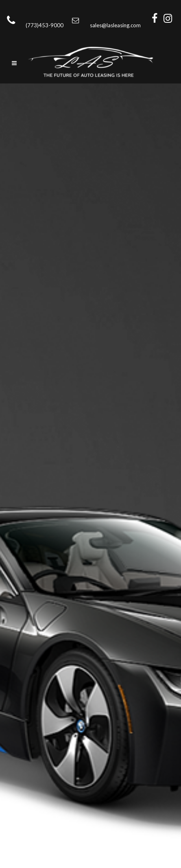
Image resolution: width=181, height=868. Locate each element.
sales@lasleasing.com (115, 25)
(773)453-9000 (47, 25)
